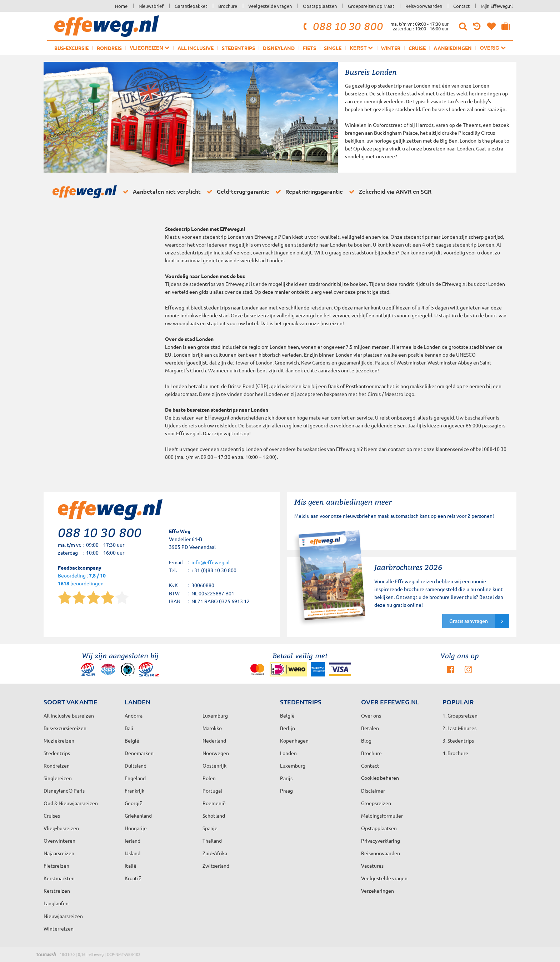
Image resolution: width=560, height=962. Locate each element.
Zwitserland (216, 866)
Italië (131, 866)
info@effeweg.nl (211, 562)
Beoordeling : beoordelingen (82, 580)
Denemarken (139, 753)
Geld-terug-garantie (237, 192)
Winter (391, 48)
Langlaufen (56, 903)
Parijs (286, 778)
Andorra (134, 715)
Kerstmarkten (59, 878)
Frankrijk (134, 790)
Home (121, 6)
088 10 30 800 (342, 26)
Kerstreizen (57, 891)
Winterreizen (59, 928)
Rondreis (109, 48)
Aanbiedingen (453, 48)
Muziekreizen (59, 740)
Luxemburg (293, 765)
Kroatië (133, 878)
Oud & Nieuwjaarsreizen (71, 803)
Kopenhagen (294, 740)
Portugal (212, 790)
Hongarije (136, 828)
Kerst (361, 48)
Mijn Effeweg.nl (497, 6)
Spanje (210, 828)
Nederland (214, 740)
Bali (129, 728)
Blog (366, 740)
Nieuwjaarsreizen (63, 916)
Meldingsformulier (382, 815)
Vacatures (372, 866)
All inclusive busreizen (69, 715)
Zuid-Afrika (215, 853)
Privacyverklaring (381, 840)
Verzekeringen (377, 891)
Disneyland (279, 48)
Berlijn (287, 728)
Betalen (370, 728)
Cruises (52, 815)
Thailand (212, 840)
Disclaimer (373, 790)
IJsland (132, 853)
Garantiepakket (191, 6)
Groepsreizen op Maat (371, 6)
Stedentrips (238, 48)
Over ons (371, 715)
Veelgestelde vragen (270, 6)
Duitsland (136, 765)
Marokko (212, 728)
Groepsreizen (376, 803)
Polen (209, 778)
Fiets (309, 48)
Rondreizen (57, 765)
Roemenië (214, 803)
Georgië (134, 803)
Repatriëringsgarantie (308, 192)
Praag (286, 790)
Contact (461, 6)
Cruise (417, 48)
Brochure (228, 6)
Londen (288, 753)
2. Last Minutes (459, 728)
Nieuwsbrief (151, 6)
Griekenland (138, 815)
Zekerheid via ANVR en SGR (389, 192)
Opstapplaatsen (320, 6)
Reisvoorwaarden (424, 6)
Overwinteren (59, 840)
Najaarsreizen (59, 853)
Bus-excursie (71, 48)
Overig (493, 48)
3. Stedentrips (458, 740)
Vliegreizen (149, 48)
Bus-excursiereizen (65, 728)
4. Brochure (455, 753)
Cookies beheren (380, 778)
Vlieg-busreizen (61, 828)
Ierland (132, 840)
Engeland (135, 778)
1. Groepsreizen (460, 715)
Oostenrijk (214, 765)
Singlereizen (58, 778)
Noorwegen (216, 753)
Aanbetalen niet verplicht (161, 192)
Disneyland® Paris (64, 790)
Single (333, 48)
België (132, 740)
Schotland (214, 815)
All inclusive (196, 48)
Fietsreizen (56, 866)
